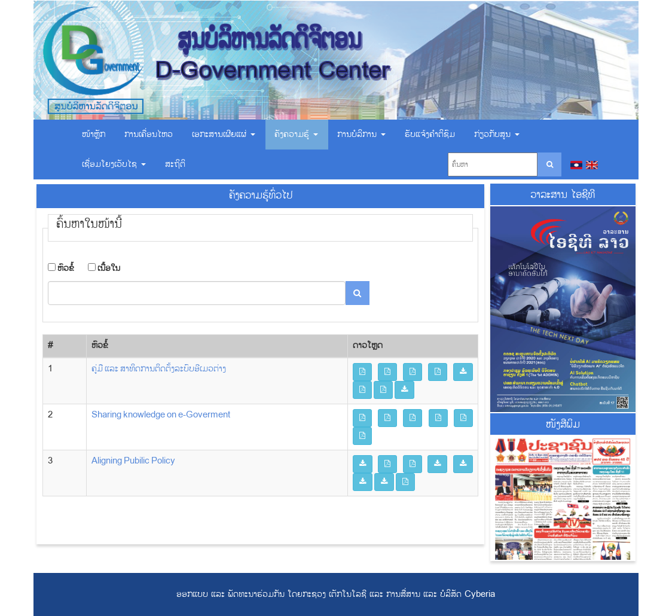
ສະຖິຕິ (175, 164)
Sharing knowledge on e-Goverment (161, 415)
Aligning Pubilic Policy (133, 461)
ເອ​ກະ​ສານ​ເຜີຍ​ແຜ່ (224, 134)
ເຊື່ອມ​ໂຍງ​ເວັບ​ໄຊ (114, 164)
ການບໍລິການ (361, 134)
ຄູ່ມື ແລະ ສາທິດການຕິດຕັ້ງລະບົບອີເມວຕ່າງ (159, 369)
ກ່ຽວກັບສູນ (497, 134)
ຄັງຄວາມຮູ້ (296, 134)
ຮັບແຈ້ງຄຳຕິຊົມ (430, 134)
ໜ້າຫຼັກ (94, 134)
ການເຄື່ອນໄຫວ (149, 134)
